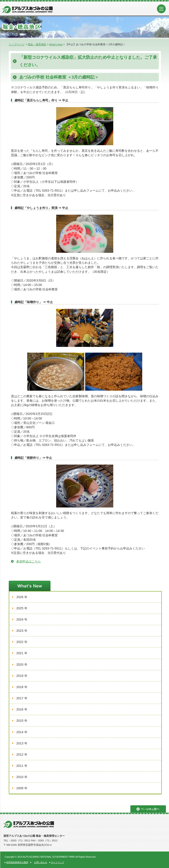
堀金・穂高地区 (37, 44)
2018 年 (22, 687)
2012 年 (22, 754)
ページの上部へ (148, 809)
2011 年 (22, 766)
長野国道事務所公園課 (17, 862)
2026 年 (22, 597)
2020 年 (22, 665)
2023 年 (22, 631)
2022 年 (22, 642)
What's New (56, 44)
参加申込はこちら (29, 561)
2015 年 (22, 721)
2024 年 (22, 619)
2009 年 (22, 788)
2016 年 (22, 709)
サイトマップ (58, 862)
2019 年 (22, 676)
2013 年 (22, 743)
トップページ (17, 44)
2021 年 (22, 653)
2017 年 (22, 698)
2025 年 (22, 608)
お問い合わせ (41, 862)
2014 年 (22, 732)
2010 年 (22, 777)
